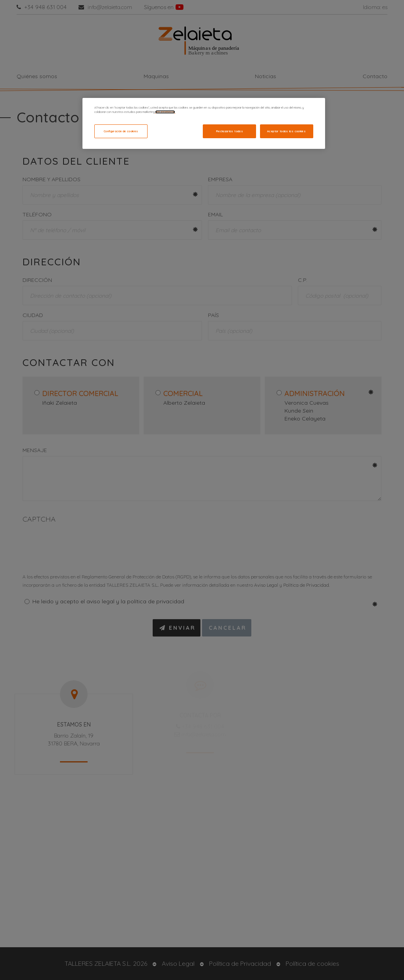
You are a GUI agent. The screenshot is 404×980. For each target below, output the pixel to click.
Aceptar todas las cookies (286, 131)
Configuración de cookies (121, 131)
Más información (165, 112)
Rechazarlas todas (230, 131)
